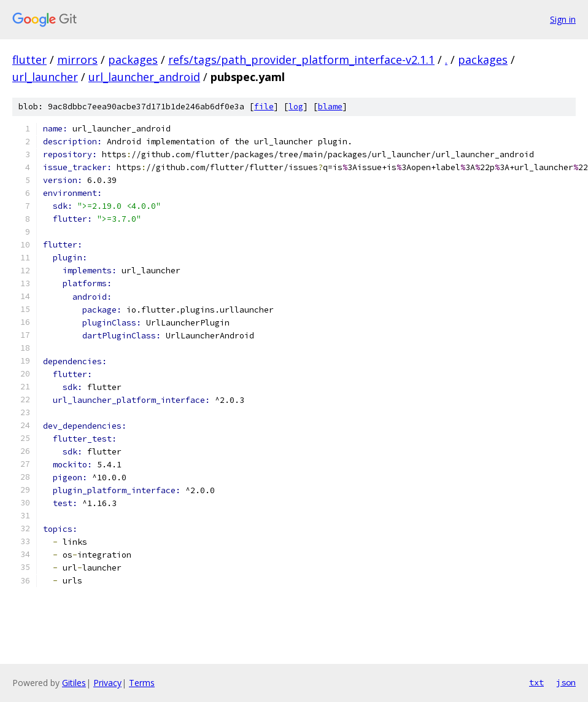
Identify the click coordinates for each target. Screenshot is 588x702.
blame (330, 107)
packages (133, 60)
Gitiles (74, 683)
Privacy (107, 683)
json (566, 682)
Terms (142, 683)
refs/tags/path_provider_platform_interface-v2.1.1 (301, 60)
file (264, 107)
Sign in (563, 19)
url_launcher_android (144, 77)
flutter (29, 60)
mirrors (77, 60)
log (296, 107)
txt (536, 682)
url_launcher (45, 77)
